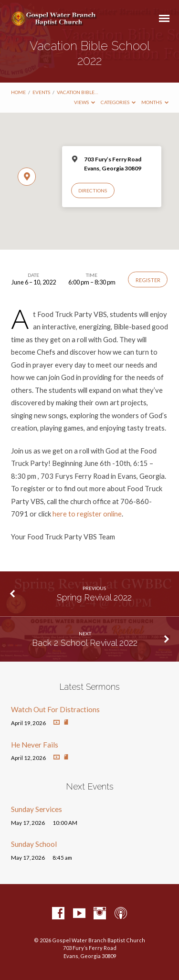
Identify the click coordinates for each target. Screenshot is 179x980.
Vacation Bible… (77, 92)
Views (85, 102)
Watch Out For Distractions (55, 709)
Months (155, 102)
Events (41, 92)
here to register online (87, 514)
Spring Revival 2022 (94, 597)
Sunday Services (37, 809)
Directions (93, 190)
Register (148, 280)
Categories (118, 102)
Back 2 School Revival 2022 (85, 643)
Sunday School (34, 844)
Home (18, 92)
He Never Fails (35, 745)
